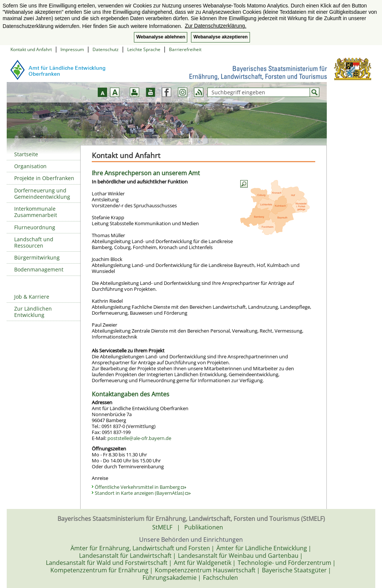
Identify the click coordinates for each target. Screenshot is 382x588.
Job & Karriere (32, 297)
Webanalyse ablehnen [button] (161, 37)
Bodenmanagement (39, 269)
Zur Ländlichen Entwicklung (33, 312)
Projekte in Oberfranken (44, 178)
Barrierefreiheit (185, 49)
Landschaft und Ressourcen (34, 242)
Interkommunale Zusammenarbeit (36, 212)
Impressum (72, 49)
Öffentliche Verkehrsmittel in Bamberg (140, 487)
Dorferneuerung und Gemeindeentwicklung (42, 194)
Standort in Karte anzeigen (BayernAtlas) (143, 493)
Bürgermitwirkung (37, 257)
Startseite (26, 154)
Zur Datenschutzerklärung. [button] (215, 26)
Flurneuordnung (35, 227)
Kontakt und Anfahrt (31, 49)
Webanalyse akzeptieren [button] (220, 37)
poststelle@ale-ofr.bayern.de (139, 438)
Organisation (30, 166)
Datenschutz (106, 49)
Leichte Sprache (144, 49)
